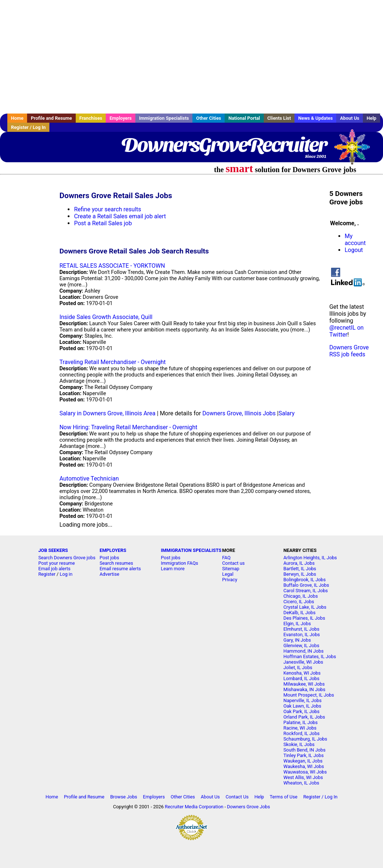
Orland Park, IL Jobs (304, 717)
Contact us (233, 563)
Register (47, 574)
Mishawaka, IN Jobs (305, 689)
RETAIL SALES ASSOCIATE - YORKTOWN (112, 266)
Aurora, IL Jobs (299, 563)
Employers (121, 118)
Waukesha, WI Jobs (304, 766)
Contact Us (237, 797)
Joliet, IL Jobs (298, 667)
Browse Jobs (124, 797)
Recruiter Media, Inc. (356, 151)
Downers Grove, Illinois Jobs (239, 413)
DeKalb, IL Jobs (300, 613)
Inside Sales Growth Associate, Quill (106, 317)
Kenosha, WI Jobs (302, 673)
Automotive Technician (89, 478)
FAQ (226, 558)
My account (355, 240)
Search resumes (116, 563)
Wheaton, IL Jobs (301, 783)
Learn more (173, 569)
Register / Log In (28, 127)
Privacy (230, 580)
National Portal (244, 118)
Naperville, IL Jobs (303, 700)
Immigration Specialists (164, 118)
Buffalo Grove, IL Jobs (306, 585)
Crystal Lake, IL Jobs (305, 607)
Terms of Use (284, 797)
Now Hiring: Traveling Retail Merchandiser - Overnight (128, 427)
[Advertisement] (191, 57)
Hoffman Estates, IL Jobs (310, 656)
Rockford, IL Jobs (302, 733)
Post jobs (109, 558)
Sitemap (231, 569)
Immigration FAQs (180, 563)
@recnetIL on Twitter (346, 331)
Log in (66, 574)
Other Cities (209, 118)
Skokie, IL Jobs (299, 744)
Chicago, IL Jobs (301, 596)
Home (17, 118)
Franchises (91, 118)
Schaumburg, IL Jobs (305, 739)
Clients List (279, 118)
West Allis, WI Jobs (303, 777)
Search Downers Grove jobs (67, 558)
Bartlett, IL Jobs (300, 569)
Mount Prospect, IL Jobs (309, 695)
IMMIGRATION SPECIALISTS (191, 550)
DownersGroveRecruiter (224, 145)
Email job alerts (55, 569)
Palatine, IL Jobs (301, 722)
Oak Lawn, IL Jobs (302, 706)
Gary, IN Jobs (297, 640)
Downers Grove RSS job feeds (349, 351)
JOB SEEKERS (53, 550)
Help (371, 118)
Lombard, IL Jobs (301, 678)
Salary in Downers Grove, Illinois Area (107, 413)
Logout (354, 250)
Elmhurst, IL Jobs (301, 629)
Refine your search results (107, 209)
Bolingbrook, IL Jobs (305, 580)
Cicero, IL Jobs (299, 602)
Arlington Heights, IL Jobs (310, 558)
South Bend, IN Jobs (305, 750)
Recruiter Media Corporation (194, 807)
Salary (286, 413)
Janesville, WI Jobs (303, 662)
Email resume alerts (120, 569)
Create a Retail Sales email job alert (120, 216)
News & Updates (315, 118)
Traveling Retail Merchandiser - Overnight (112, 362)
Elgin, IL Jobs (297, 624)
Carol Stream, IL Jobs (306, 591)
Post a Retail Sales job (103, 223)
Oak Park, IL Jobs (302, 711)
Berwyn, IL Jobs (300, 574)
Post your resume (57, 563)
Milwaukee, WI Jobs (304, 684)
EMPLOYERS (113, 550)
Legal (228, 574)
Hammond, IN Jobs (304, 651)
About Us (350, 118)
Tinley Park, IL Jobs (304, 755)
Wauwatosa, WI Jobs (305, 772)
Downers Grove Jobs (248, 807)
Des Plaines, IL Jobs (304, 618)
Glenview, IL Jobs (301, 646)
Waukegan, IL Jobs (303, 761)
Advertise (109, 574)
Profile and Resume (51, 118)
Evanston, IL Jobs (302, 635)
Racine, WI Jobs (300, 728)
